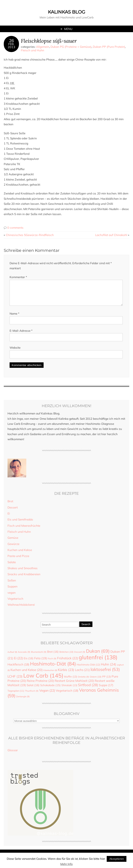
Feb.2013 (11, 46)
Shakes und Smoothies (23, 573)
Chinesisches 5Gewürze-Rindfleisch (30, 235)
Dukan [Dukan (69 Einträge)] (98, 655)
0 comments (15, 228)
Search (86, 629)
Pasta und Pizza (18, 560)
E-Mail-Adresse (21, 335)
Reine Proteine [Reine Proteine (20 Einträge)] (40, 685)
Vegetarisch (15, 603)
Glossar (13, 755)
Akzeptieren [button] (117, 859)
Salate (12, 567)
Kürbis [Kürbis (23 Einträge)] (66, 674)
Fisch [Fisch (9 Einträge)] (52, 663)
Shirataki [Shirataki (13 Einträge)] (69, 690)
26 (11, 41)
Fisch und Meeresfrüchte (24, 530)
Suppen (12, 591)
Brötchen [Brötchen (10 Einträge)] (66, 656)
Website (15, 352)
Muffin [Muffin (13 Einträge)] (71, 681)
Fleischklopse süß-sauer (49, 41)
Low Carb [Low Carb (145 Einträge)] (43, 680)
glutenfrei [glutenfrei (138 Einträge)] (98, 662)
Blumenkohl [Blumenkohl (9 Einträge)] (39, 656)
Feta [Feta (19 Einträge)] (41, 663)
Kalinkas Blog (67, 12)
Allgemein (43, 47)
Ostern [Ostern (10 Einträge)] (96, 681)
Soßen (12, 585)
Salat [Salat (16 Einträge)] (33, 690)
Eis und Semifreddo (20, 524)
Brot (10, 506)
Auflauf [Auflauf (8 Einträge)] (12, 656)
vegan (12, 597)
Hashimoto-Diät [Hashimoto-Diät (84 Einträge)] (53, 668)
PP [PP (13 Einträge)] (107, 681)
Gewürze (13, 548)
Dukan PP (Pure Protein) (109, 47)
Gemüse (13, 542)
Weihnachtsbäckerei (21, 609)
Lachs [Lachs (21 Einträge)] (82, 674)
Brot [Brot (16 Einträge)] (53, 656)
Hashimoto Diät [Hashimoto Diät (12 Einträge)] (88, 669)
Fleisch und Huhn (32, 50)
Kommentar (18, 277)
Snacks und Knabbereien (24, 579)
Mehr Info (66, 864)
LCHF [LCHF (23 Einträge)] (15, 681)
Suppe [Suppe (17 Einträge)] (106, 690)
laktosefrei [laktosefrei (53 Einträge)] (105, 674)
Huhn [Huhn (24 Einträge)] (109, 669)
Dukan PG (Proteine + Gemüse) (71, 47)
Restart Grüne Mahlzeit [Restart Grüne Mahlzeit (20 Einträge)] (74, 685)
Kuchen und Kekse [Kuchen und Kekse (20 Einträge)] (27, 674)
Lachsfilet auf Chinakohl (111, 235)
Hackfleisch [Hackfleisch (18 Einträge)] (18, 669)
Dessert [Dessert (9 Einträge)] (80, 656)
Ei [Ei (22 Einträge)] (18, 663)
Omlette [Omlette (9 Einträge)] (83, 681)
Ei (9, 518)
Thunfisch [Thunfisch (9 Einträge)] (32, 695)
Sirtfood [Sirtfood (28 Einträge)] (88, 689)
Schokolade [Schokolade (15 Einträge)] (50, 690)
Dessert (13, 512)
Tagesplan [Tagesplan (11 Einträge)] (16, 695)
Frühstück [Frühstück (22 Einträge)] (68, 663)
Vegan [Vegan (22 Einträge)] (47, 695)
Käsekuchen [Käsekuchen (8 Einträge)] (50, 675)
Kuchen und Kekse (20, 554)
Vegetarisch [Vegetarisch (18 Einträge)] (67, 695)
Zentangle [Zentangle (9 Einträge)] (23, 701)
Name (14, 318)
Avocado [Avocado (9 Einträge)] (24, 656)
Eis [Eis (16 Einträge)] (29, 663)
